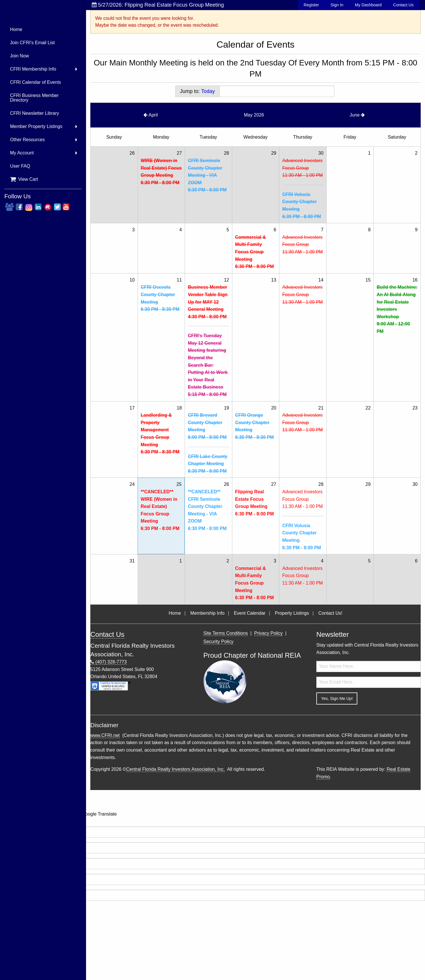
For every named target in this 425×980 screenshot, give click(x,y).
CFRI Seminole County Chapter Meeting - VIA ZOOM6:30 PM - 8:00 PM (207, 175)
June (357, 115)
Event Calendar (249, 613)
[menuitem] (43, 30)
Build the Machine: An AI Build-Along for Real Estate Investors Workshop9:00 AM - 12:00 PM (397, 309)
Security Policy (218, 642)
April (151, 115)
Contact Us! (330, 613)
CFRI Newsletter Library (35, 113)
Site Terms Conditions (226, 633)
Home (16, 29)
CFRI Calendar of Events (36, 82)
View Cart (24, 179)
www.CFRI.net (105, 735)
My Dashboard (368, 5)
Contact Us (403, 5)
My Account (22, 153)
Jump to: (198, 91)
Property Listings (292, 613)
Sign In (337, 5)
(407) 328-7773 (109, 662)
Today (208, 91)
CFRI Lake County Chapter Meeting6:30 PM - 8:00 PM (208, 464)
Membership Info (207, 613)
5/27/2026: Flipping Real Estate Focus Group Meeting (158, 5)
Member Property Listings (36, 126)
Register (311, 5)
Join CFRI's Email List (32, 43)
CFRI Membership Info (33, 69)
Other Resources (27, 140)
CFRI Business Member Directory (34, 98)
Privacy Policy (268, 633)
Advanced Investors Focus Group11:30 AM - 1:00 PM (302, 168)
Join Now (20, 56)
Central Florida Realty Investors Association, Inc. (176, 769)
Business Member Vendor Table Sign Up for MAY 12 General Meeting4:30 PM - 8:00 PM (208, 302)
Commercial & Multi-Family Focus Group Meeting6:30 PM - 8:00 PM (255, 252)
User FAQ (20, 166)
